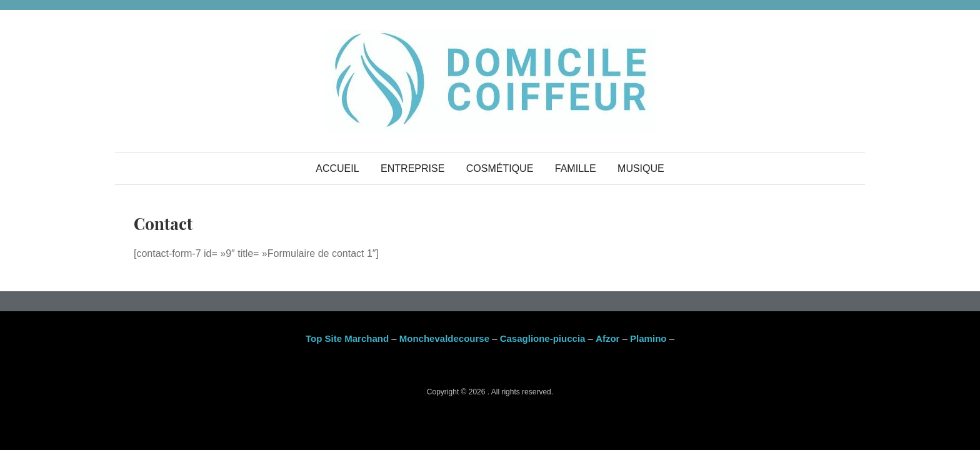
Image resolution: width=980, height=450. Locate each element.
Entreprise (412, 168)
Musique (641, 168)
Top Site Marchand (347, 338)
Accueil (337, 168)
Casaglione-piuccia (543, 338)
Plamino (648, 338)
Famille (576, 168)
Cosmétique (500, 168)
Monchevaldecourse (444, 338)
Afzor (607, 338)
